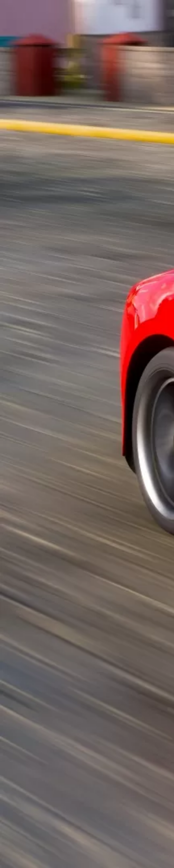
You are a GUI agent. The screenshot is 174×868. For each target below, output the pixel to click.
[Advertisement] (87, 64)
